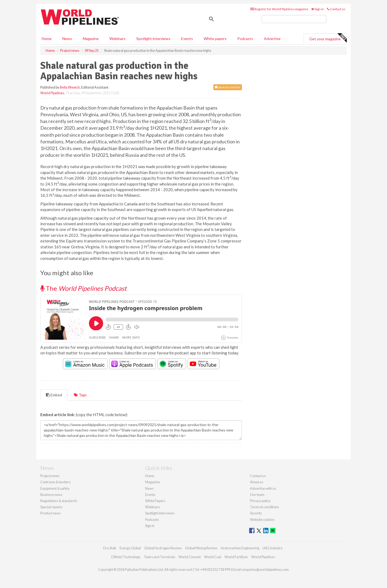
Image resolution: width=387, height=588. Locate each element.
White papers (215, 39)
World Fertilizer (236, 557)
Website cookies (262, 520)
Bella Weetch (70, 87)
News (149, 488)
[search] (294, 19)
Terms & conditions (264, 507)
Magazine (91, 39)
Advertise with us (263, 488)
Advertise (272, 39)
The (83, 288)
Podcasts (245, 39)
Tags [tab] (80, 395)
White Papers (155, 501)
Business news (51, 495)
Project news (50, 476)
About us (257, 482)
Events (187, 39)
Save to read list (228, 87)
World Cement (190, 557)
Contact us (336, 9)
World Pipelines (52, 93)
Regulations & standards (59, 501)
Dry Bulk (110, 548)
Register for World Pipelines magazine (279, 9)
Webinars (117, 39)
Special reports (51, 507)
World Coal (213, 557)
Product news (51, 513)
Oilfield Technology (126, 557)
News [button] (67, 39)
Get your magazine (328, 38)
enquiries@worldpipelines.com (266, 569)
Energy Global (130, 548)
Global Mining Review (201, 548)
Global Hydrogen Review (163, 548)
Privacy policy (260, 501)
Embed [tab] (54, 395)
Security (256, 513)
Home (47, 39)
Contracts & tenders (55, 482)
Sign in (318, 9)
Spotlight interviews (153, 39)
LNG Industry (273, 548)
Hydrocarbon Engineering (240, 548)
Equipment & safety (55, 488)
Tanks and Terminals (160, 557)
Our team (257, 495)
